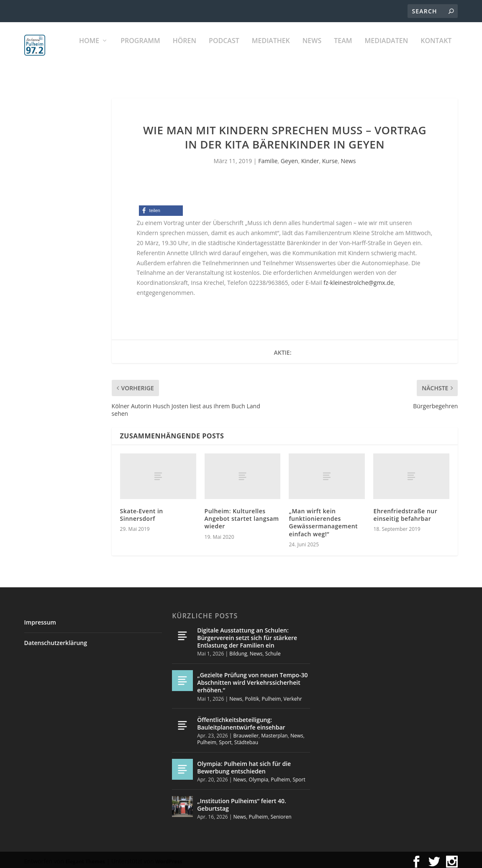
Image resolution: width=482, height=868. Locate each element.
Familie (268, 157)
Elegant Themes (85, 858)
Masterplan (274, 732)
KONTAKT (436, 50)
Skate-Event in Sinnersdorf (142, 511)
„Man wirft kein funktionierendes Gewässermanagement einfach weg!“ (323, 519)
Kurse (330, 157)
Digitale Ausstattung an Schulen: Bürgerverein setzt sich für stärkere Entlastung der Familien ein (247, 634)
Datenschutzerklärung (56, 639)
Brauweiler (246, 732)
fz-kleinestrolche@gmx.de (359, 279)
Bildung (238, 650)
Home (89, 50)
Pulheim (272, 695)
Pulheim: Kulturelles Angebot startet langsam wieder (242, 515)
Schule (273, 650)
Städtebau (246, 739)
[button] (161, 207)
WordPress (169, 858)
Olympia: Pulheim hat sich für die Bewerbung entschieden (244, 764)
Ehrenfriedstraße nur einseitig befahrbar (405, 511)
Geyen (290, 157)
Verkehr (293, 695)
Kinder (310, 157)
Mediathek (271, 50)
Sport (225, 739)
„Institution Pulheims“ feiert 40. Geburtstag (242, 801)
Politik (252, 695)
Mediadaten (387, 50)
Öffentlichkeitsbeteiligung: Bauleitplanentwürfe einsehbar (241, 720)
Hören (185, 50)
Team (343, 50)
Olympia (259, 776)
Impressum (40, 618)
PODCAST (224, 50)
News (312, 50)
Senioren (281, 813)
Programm (140, 50)
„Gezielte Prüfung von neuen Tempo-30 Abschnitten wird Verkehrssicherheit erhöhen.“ (252, 679)
